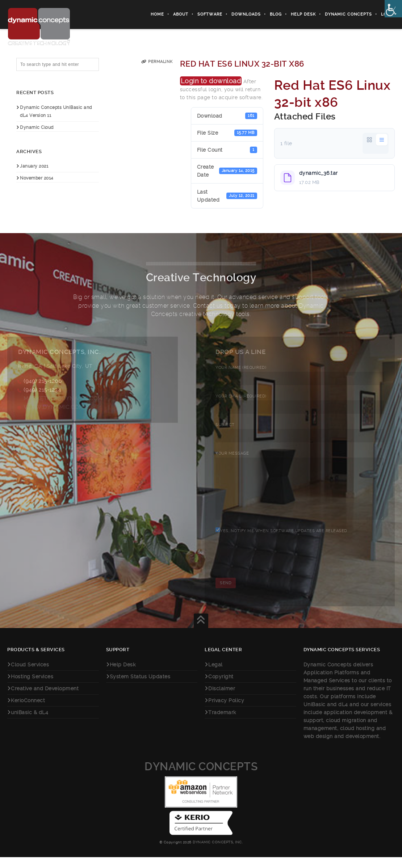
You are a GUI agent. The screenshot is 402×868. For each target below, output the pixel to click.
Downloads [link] (246, 14)
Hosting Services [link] (32, 687)
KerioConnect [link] (28, 711)
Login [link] (388, 14)
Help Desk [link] (303, 14)
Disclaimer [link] (222, 699)
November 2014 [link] (37, 178)
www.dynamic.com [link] (54, 407)
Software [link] (210, 14)
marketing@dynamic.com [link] (63, 399)
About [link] (181, 14)
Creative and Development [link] (45, 699)
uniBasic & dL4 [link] (30, 723)
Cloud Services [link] (30, 675)
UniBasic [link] (315, 715)
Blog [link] (276, 14)
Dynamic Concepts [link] (348, 14)
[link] (393, 9)
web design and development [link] (341, 747)
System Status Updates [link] (140, 687)
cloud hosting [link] (358, 739)
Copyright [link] (221, 687)
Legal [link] (215, 675)
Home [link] (157, 14)
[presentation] (271, 572)
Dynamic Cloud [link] (37, 127)
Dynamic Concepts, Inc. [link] (217, 853)
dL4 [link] (343, 715)
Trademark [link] (222, 723)
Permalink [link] (160, 62)
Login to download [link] (211, 81)
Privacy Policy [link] (226, 711)
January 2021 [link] (34, 166)
